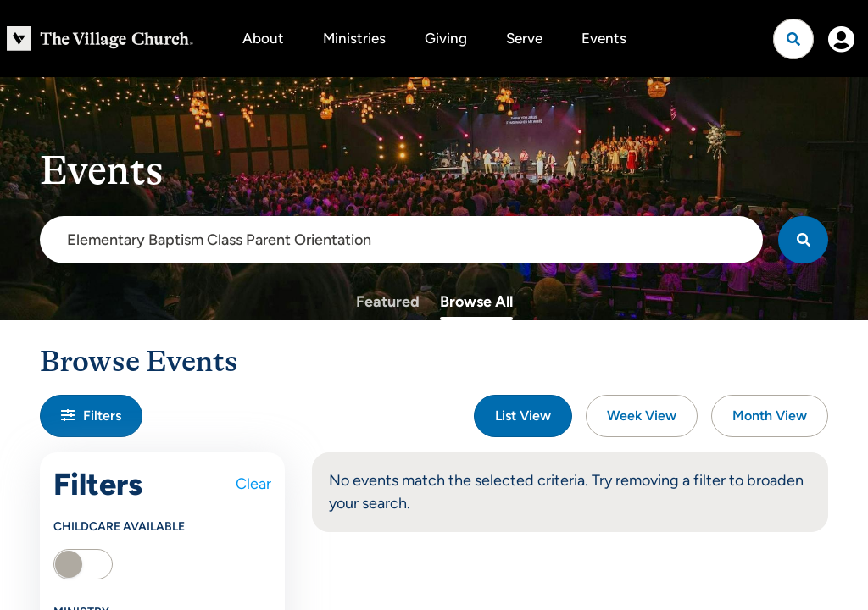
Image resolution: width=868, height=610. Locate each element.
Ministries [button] (354, 38)
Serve (524, 38)
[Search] (803, 240)
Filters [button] (91, 416)
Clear (253, 484)
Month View (770, 416)
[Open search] (793, 39)
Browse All (476, 302)
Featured (388, 302)
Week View (642, 416)
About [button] (263, 38)
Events (604, 38)
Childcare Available (119, 527)
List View (523, 416)
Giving (446, 38)
